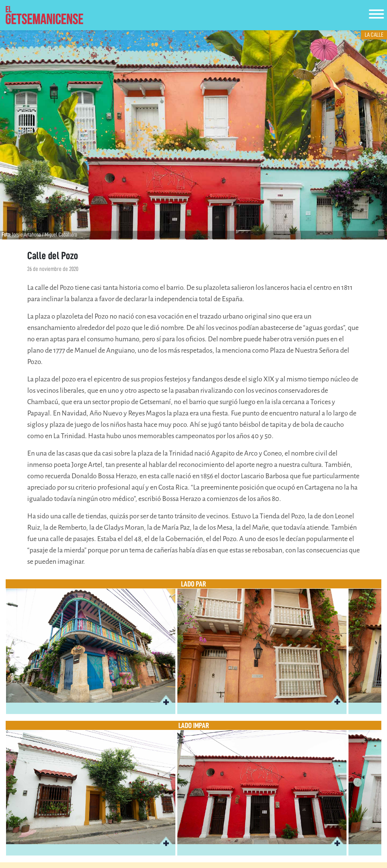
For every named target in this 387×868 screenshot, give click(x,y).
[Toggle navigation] (376, 15)
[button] (166, 701)
